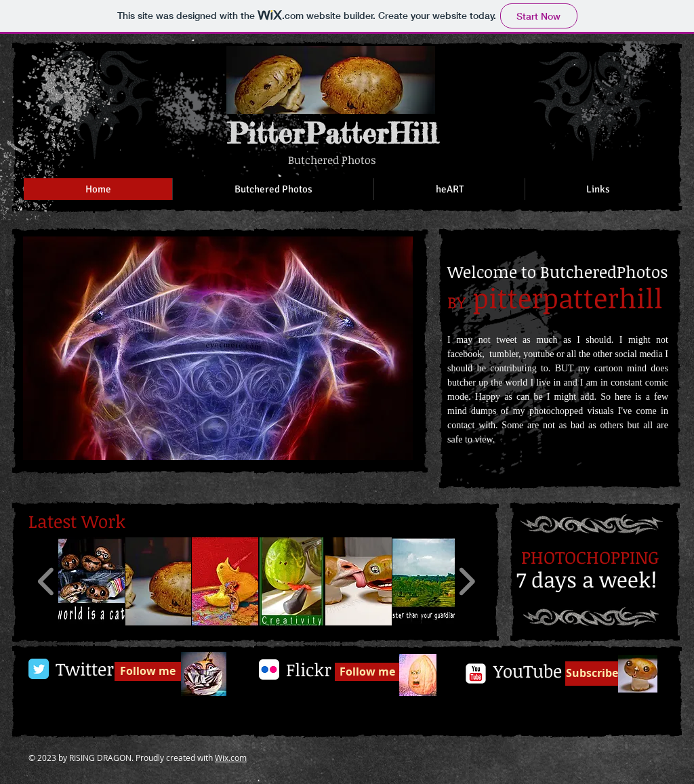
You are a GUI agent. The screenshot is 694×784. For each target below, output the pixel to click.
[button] (218, 348)
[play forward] (467, 581)
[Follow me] (148, 672)
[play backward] (46, 581)
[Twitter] (84, 669)
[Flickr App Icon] (269, 669)
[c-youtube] (476, 674)
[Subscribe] (592, 674)
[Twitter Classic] (39, 669)
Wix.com (231, 758)
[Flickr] (308, 670)
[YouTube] (527, 672)
